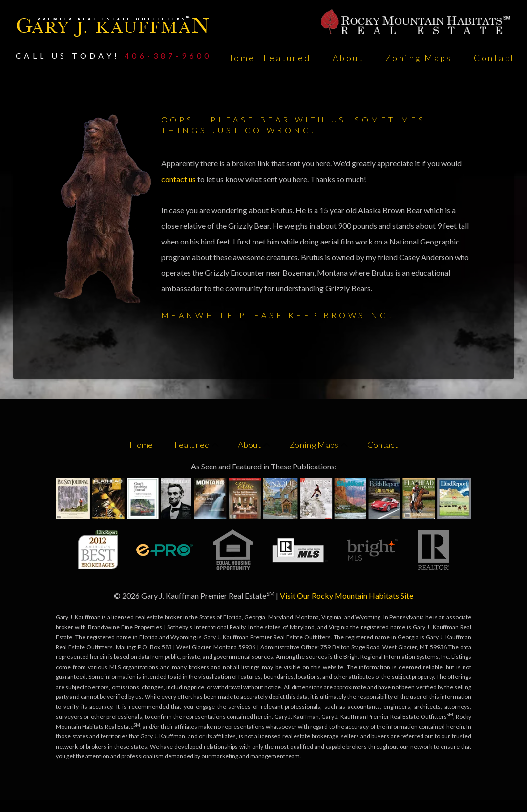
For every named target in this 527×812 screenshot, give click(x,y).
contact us (179, 179)
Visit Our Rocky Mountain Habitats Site (347, 596)
